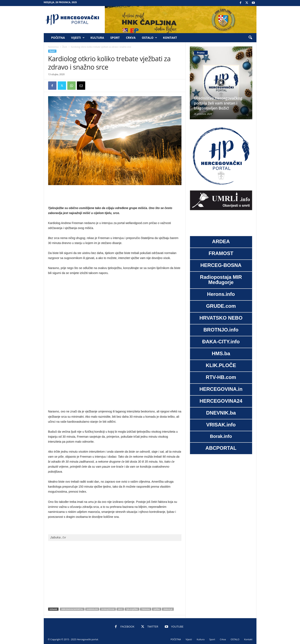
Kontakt (170, 38)
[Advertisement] (115, 196)
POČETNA (58, 38)
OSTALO (150, 38)
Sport (115, 38)
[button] (250, 38)
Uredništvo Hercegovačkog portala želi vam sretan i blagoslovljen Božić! (218, 103)
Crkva (131, 38)
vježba (157, 609)
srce (120, 609)
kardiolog (92, 609)
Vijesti (78, 38)
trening (146, 609)
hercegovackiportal (72, 609)
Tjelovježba (132, 609)
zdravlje (168, 609)
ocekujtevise (108, 609)
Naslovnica (53, 47)
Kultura (97, 38)
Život (65, 47)
